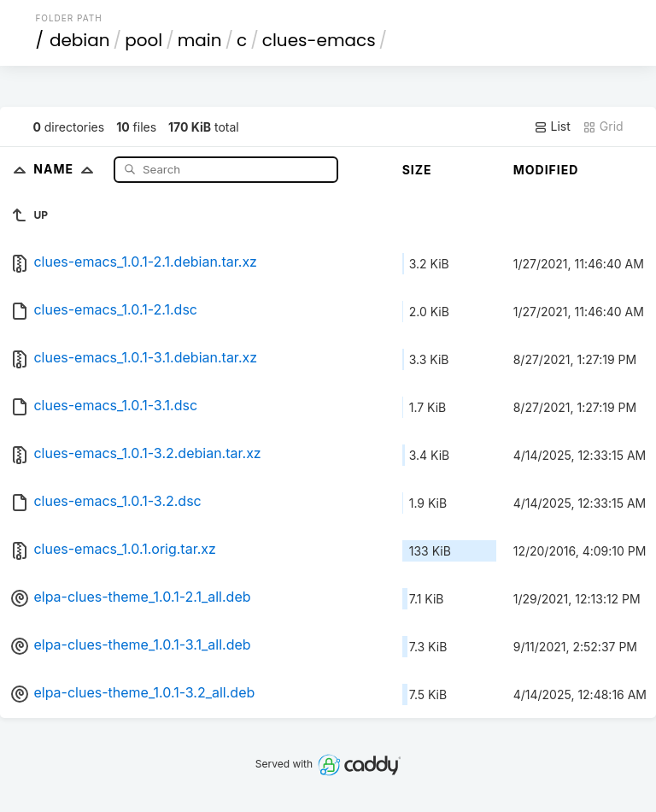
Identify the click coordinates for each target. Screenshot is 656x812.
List (552, 127)
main (200, 40)
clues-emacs (319, 40)
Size (417, 170)
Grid (603, 127)
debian (80, 40)
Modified (546, 170)
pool (143, 40)
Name (67, 169)
